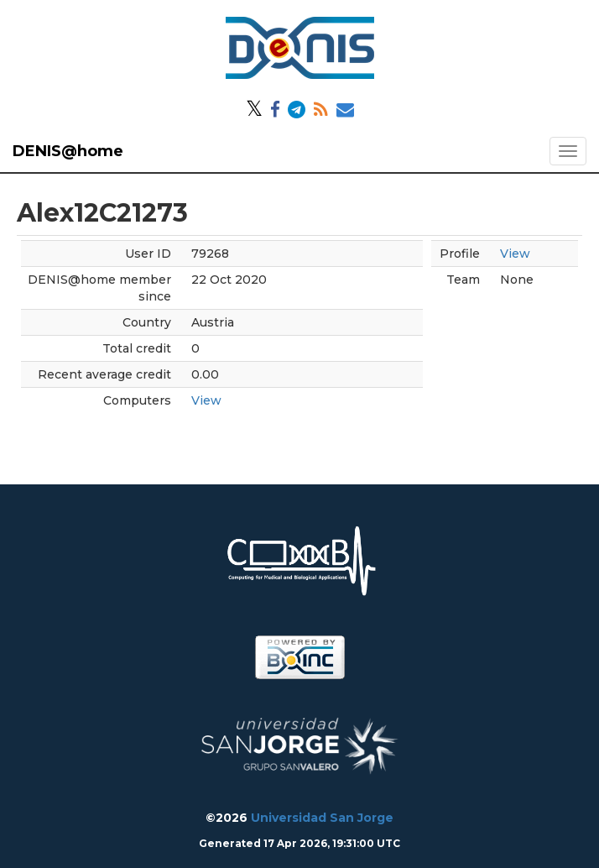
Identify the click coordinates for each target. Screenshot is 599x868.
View (206, 400)
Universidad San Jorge (322, 818)
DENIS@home (68, 151)
